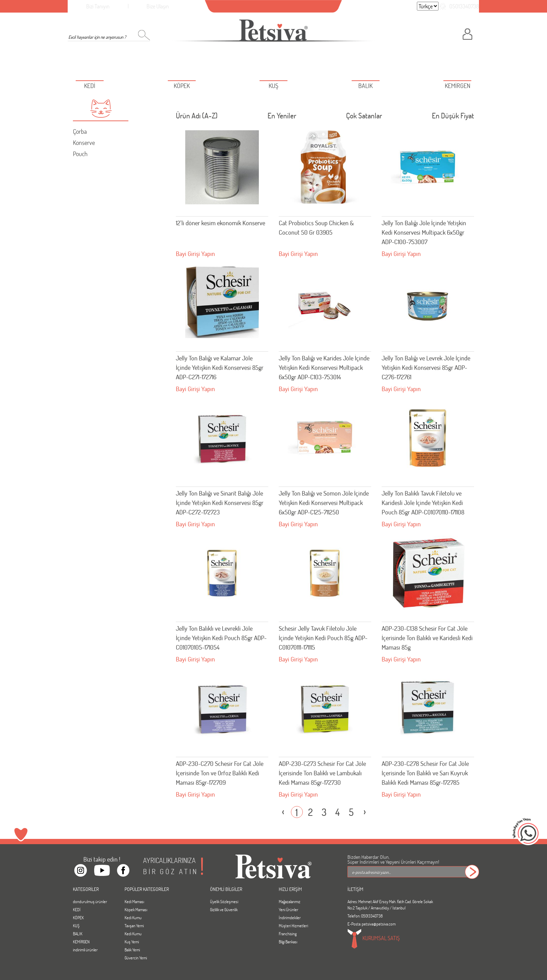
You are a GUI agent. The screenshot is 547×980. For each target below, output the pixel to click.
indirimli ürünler (85, 950)
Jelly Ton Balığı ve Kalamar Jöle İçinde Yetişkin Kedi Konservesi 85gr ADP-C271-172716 (220, 367)
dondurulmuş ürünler (90, 901)
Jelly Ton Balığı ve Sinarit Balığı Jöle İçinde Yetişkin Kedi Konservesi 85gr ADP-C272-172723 (220, 503)
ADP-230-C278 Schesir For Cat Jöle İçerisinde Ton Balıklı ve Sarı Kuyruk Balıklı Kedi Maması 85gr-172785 (425, 773)
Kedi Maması (134, 901)
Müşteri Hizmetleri (293, 926)
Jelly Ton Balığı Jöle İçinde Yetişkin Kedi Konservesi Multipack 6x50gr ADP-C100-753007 (424, 232)
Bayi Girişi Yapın (195, 254)
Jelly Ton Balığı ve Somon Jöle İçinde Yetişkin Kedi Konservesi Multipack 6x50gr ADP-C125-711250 (324, 503)
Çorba (80, 131)
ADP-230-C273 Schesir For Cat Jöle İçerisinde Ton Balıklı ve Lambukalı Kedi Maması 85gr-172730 (322, 773)
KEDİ (77, 909)
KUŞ (76, 926)
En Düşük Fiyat (453, 117)
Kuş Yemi (132, 942)
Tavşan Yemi (134, 926)
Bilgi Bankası (288, 942)
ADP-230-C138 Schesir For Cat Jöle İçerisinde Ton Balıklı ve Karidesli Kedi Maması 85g (427, 638)
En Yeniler (282, 117)
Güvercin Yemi (136, 958)
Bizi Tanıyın (98, 6)
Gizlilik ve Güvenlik (224, 909)
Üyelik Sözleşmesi (224, 901)
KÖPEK (78, 917)
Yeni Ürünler (289, 909)
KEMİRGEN (81, 942)
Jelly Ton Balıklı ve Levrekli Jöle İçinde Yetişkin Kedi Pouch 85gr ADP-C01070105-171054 (221, 638)
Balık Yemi (132, 950)
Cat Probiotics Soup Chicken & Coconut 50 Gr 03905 (316, 228)
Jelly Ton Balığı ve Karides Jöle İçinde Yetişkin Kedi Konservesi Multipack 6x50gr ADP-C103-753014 (324, 367)
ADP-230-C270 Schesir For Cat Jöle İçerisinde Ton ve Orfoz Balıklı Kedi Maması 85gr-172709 (220, 773)
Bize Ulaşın (158, 6)
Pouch (80, 154)
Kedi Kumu (133, 917)
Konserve (84, 142)
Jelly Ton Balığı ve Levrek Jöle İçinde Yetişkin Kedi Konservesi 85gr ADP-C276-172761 (426, 367)
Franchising (288, 934)
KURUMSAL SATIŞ (374, 939)
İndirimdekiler (290, 917)
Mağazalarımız (290, 901)
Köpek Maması (136, 909)
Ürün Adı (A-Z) (197, 117)
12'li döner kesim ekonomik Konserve (220, 223)
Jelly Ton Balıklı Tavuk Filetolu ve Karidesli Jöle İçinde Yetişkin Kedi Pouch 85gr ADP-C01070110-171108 (423, 503)
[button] (101, 109)
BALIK (78, 934)
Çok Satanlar (364, 117)
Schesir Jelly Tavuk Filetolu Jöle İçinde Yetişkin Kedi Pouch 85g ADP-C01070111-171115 (323, 638)
